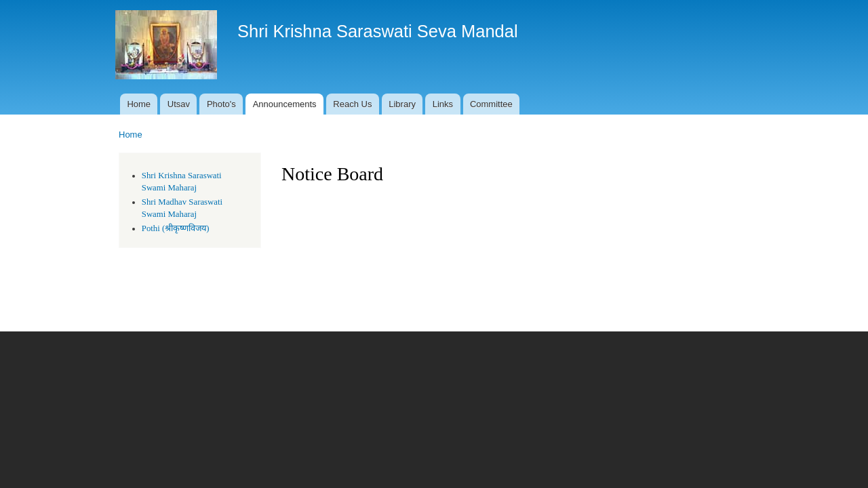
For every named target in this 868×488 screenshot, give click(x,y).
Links (443, 104)
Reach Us (352, 104)
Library (402, 104)
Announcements (285, 104)
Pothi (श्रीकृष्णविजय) (176, 228)
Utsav (179, 104)
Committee (491, 104)
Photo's (221, 104)
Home (139, 104)
